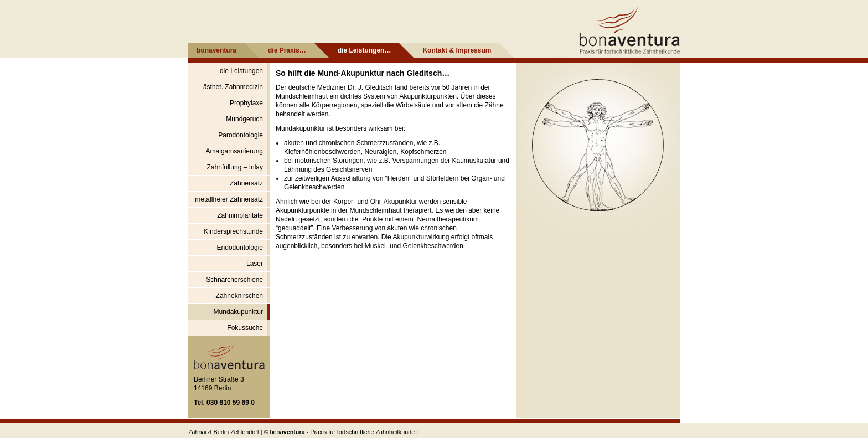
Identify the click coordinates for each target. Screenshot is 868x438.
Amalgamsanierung (234, 151)
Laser (255, 264)
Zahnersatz (246, 183)
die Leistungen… (365, 50)
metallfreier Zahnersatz (229, 199)
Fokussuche (245, 328)
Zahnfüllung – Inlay (235, 167)
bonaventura (216, 50)
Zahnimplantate (240, 215)
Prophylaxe (246, 103)
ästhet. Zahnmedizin (233, 87)
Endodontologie (240, 248)
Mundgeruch (244, 119)
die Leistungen (241, 71)
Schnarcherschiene (234, 280)
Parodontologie (241, 135)
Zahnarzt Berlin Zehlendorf (224, 432)
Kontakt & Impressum (457, 50)
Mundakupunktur (238, 312)
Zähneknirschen (239, 296)
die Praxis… (287, 50)
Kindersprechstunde (233, 231)
